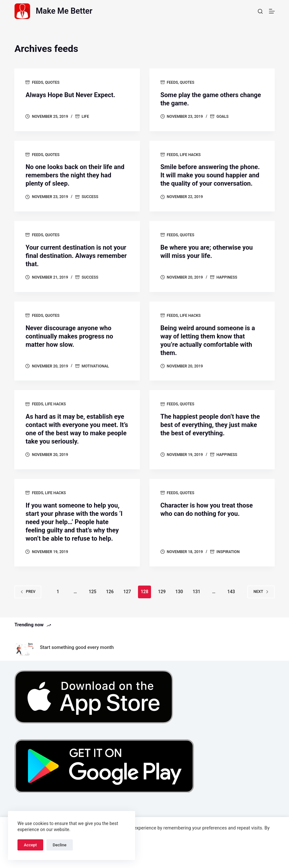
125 (93, 592)
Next (261, 592)
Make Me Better (64, 11)
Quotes (52, 82)
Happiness (227, 277)
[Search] (260, 11)
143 (231, 592)
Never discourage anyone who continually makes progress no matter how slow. (69, 336)
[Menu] (272, 11)
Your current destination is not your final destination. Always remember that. (76, 256)
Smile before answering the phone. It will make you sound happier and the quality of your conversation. (210, 175)
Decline (60, 845)
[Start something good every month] (24, 647)
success (90, 197)
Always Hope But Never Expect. (70, 95)
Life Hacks (190, 155)
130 (179, 592)
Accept (30, 845)
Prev (28, 592)
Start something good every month (77, 647)
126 (110, 592)
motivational (95, 366)
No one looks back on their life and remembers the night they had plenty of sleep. (75, 175)
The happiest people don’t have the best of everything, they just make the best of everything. (210, 425)
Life (85, 117)
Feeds (37, 82)
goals (223, 117)
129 (162, 592)
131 (196, 592)
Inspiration (228, 552)
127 (127, 592)
